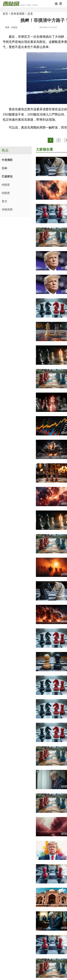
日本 (4, 168)
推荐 (59, 4)
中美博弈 (7, 160)
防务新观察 (18, 14)
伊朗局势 (7, 210)
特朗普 (6, 185)
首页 (5, 14)
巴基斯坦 (7, 176)
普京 (4, 201)
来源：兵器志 (11, 27)
